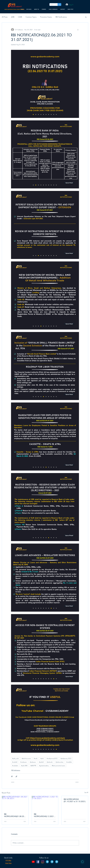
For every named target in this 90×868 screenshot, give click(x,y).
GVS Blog (8, 860)
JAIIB (13, 17)
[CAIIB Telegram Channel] (52, 862)
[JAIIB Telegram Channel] (47, 862)
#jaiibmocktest (59, 762)
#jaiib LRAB (24, 766)
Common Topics (31, 17)
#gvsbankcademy (44, 766)
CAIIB (20, 17)
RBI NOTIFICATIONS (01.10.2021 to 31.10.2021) (75, 800)
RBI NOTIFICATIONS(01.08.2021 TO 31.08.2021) (15, 815)
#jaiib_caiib (15, 758)
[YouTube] (33, 862)
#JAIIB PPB (33, 766)
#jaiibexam (33, 762)
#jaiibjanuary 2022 (66, 758)
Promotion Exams (46, 17)
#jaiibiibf (41, 762)
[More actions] (78, 30)
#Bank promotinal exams (58, 766)
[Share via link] (16, 776)
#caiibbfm (69, 762)
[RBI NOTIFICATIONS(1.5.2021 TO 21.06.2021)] (45, 803)
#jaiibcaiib (50, 762)
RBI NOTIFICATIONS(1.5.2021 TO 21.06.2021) (44, 815)
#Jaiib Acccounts (26, 758)
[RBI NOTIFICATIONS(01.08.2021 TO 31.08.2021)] (15, 803)
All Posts (5, 17)
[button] (86, 17)
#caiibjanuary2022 (52, 758)
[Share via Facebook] (12, 776)
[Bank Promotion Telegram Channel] (57, 862)
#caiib (36, 758)
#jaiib (42, 758)
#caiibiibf (15, 762)
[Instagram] (43, 862)
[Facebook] (38, 862)
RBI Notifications (61, 17)
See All (86, 792)
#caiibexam (24, 762)
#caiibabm (15, 766)
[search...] (52, 5)
